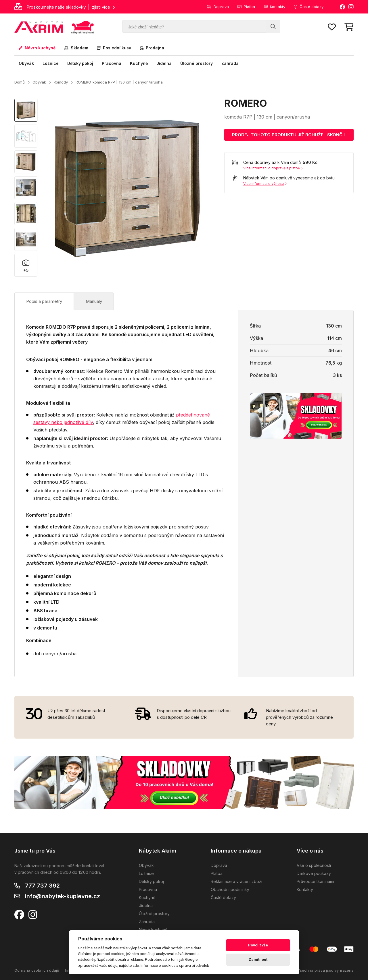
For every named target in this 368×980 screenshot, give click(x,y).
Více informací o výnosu (265, 184)
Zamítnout (258, 959)
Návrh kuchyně (37, 48)
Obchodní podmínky (230, 889)
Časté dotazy (309, 7)
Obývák (26, 63)
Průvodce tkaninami (315, 881)
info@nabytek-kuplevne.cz (63, 896)
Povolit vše (258, 945)
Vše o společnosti (314, 865)
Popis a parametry (44, 301)
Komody (61, 82)
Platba (246, 7)
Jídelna (164, 63)
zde (136, 965)
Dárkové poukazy (314, 873)
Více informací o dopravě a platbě (273, 168)
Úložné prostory (197, 63)
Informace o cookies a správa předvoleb (175, 965)
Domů (20, 82)
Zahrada (230, 63)
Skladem (76, 48)
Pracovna (112, 63)
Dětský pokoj (80, 63)
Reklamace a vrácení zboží (236, 881)
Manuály (94, 301)
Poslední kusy (114, 48)
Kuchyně (139, 63)
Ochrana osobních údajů (37, 970)
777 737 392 (42, 886)
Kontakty (274, 7)
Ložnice (51, 63)
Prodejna (152, 48)
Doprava (218, 7)
